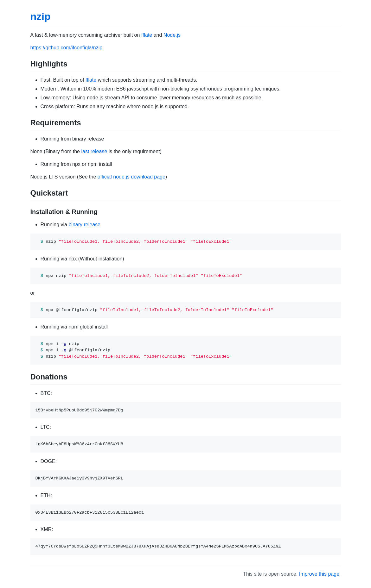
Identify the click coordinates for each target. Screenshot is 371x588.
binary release (84, 225)
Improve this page (319, 574)
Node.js (172, 35)
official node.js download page (131, 177)
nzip (41, 16)
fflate (147, 35)
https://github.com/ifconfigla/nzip (67, 48)
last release (94, 151)
